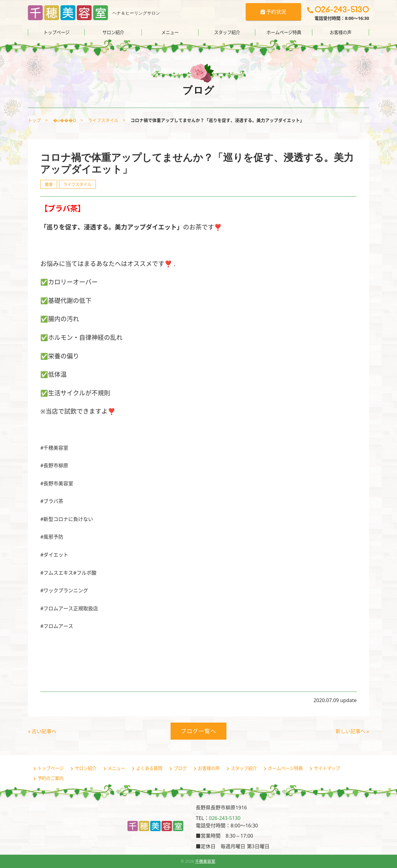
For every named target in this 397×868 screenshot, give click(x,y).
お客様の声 (341, 32)
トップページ (56, 32)
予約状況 (273, 12)
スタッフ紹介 (227, 32)
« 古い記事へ (42, 731)
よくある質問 (149, 768)
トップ (34, 120)
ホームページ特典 (284, 32)
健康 (49, 184)
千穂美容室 (205, 861)
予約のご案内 (51, 778)
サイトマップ (327, 768)
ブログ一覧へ (198, 731)
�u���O (65, 120)
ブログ (180, 768)
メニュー (170, 32)
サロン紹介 (113, 32)
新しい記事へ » (352, 731)
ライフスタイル (103, 120)
